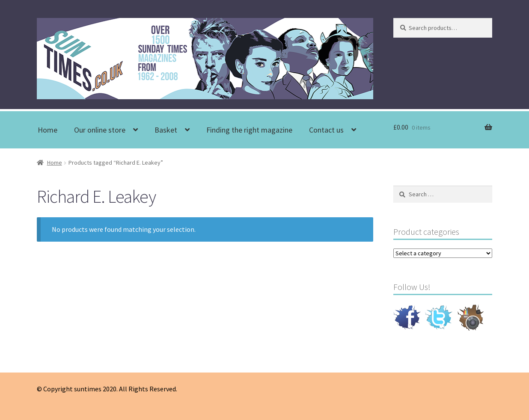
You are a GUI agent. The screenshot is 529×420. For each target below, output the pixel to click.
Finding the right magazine (249, 130)
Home (48, 130)
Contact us (326, 130)
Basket (166, 130)
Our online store (100, 130)
